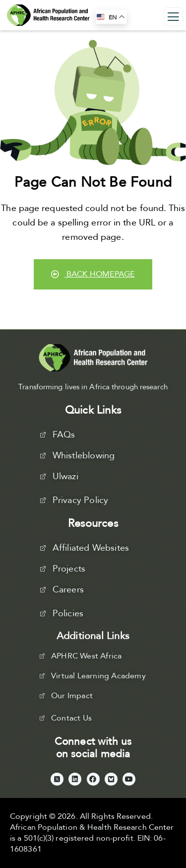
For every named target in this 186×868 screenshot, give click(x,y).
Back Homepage (93, 274)
